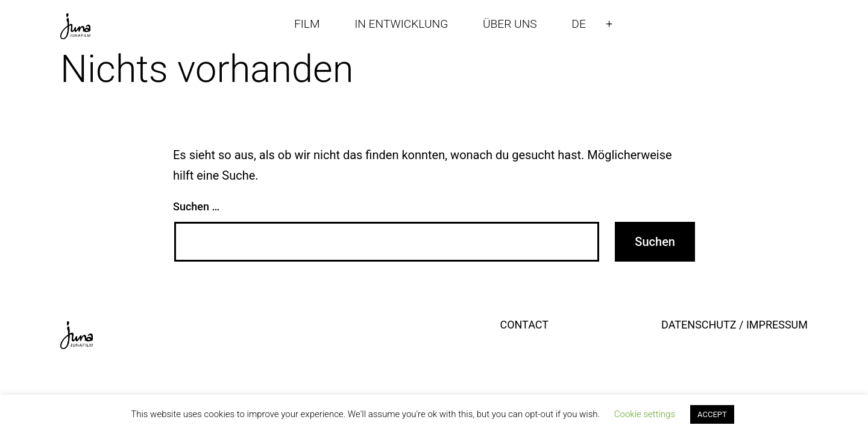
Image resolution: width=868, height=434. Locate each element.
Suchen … (196, 206)
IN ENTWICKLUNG (401, 24)
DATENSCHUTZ (699, 325)
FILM (307, 24)
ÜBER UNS (510, 24)
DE (579, 24)
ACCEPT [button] (712, 414)
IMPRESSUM (777, 325)
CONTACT (524, 325)
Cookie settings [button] (645, 414)
